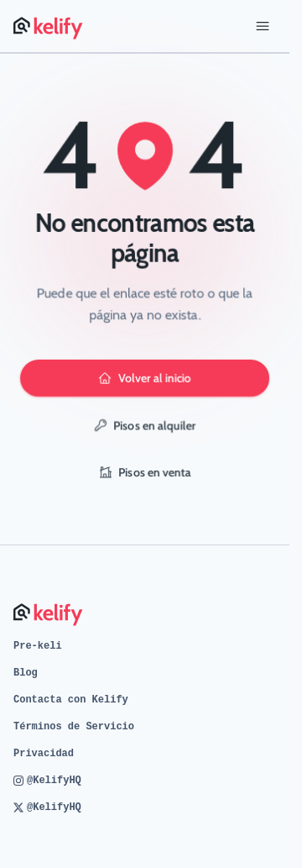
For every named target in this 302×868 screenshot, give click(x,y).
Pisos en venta (145, 472)
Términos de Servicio (74, 727)
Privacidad (44, 754)
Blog (26, 673)
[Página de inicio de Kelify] (49, 26)
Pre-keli (38, 646)
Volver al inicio (145, 378)
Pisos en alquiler (145, 425)
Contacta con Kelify (71, 700)
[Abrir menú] (263, 26)
